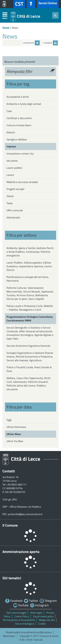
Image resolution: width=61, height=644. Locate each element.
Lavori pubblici (14, 168)
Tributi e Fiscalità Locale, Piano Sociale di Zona (29, 369)
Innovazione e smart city (20, 154)
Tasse (10, 203)
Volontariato (13, 217)
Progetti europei (15, 189)
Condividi (31, 43)
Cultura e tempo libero (19, 125)
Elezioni (11, 132)
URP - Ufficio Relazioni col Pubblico (22, 507)
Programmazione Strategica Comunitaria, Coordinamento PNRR (30, 319)
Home (6, 28)
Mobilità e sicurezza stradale (22, 182)
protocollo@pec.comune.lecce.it (25, 514)
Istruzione (12, 161)
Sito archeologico (25, 624)
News (15, 28)
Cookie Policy (22, 616)
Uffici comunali (15, 210)
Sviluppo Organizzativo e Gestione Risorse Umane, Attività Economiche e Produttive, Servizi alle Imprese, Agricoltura (30, 357)
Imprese (11, 146)
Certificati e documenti (19, 118)
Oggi (9, 420)
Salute (10, 196)
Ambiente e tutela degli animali (24, 104)
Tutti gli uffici (10, 499)
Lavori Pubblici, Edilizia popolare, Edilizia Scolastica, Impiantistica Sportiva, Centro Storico (29, 266)
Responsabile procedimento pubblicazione (29, 632)
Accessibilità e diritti (18, 97)
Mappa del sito (47, 620)
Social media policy (43, 616)
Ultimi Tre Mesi (15, 441)
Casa (9, 111)
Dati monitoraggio (16, 613)
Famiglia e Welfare (17, 139)
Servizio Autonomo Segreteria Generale (28, 346)
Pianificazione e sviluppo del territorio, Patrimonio (28, 279)
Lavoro (10, 175)
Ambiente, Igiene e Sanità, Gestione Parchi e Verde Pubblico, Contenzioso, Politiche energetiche (30, 252)
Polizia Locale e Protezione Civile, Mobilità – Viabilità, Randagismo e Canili (30, 308)
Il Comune (10, 525)
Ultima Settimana (16, 427)
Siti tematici (12, 578)
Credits (42, 624)
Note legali (36, 613)
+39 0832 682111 (16, 484)
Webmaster (9, 636)
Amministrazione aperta (21, 552)
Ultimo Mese (14, 434)
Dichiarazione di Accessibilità (19, 620)
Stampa (50, 43)
